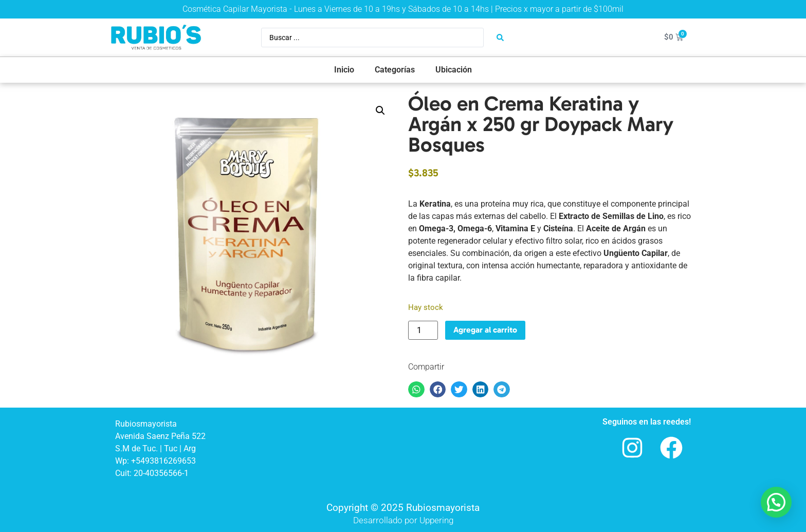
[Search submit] (500, 38)
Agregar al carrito (485, 330)
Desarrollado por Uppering (403, 520)
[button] (380, 111)
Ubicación (454, 70)
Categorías (395, 70)
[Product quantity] (423, 330)
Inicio (344, 70)
